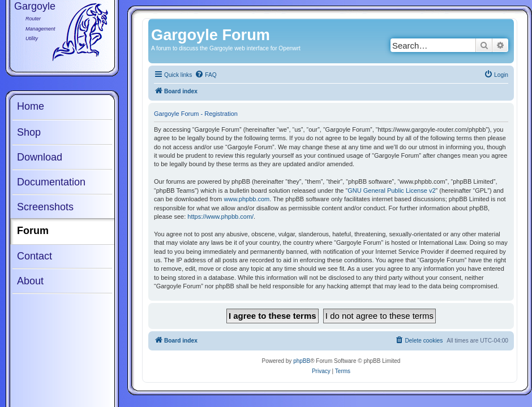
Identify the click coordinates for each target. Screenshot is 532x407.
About (30, 281)
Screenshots (45, 207)
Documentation (51, 182)
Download (40, 157)
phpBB (302, 361)
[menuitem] (205, 75)
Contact (35, 256)
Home (31, 106)
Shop (29, 132)
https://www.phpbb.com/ (220, 217)
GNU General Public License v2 (391, 190)
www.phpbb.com (247, 199)
